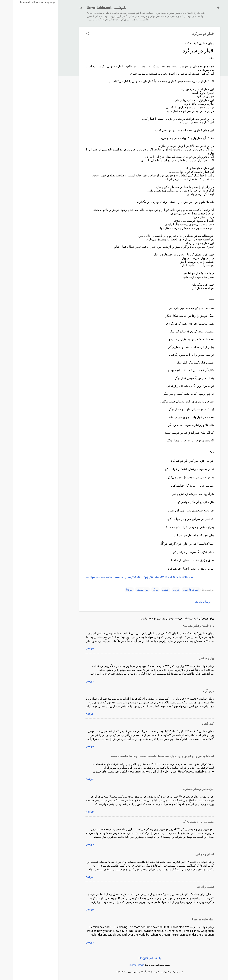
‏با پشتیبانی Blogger (136, 958)
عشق (152, 590)
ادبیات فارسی (178, 590)
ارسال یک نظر (189, 602)
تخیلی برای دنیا (192, 887)
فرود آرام (195, 691)
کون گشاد (195, 724)
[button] (74, 34)
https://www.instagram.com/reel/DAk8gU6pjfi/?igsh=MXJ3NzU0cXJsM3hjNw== (126, 577)
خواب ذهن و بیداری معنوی (185, 789)
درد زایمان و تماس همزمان (185, 626)
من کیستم (129, 590)
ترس (163, 590)
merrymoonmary (124, 965)
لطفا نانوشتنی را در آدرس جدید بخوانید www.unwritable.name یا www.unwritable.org (149, 756)
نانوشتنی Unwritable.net (93, 8)
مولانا (116, 590)
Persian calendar (190, 919)
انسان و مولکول (191, 854)
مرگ (142, 590)
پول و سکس (193, 658)
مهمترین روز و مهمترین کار (185, 822)
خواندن (76, 648)
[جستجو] (68, 9)
